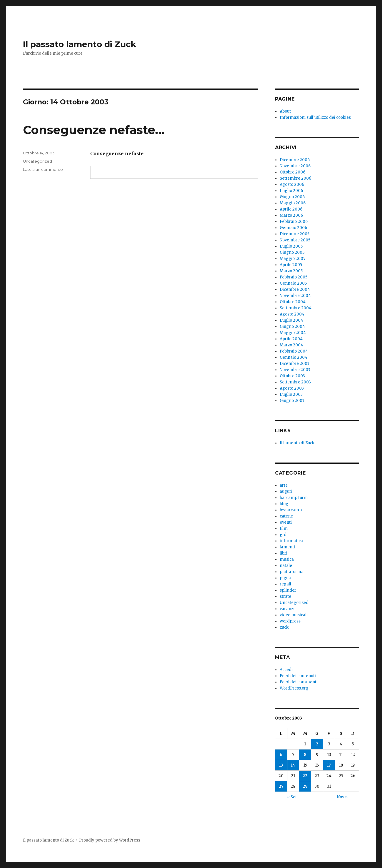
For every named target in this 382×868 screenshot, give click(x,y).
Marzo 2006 (291, 215)
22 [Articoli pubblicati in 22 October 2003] (305, 776)
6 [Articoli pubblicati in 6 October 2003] (281, 755)
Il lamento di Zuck (297, 443)
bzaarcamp (291, 510)
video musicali (294, 615)
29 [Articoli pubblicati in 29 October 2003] (305, 786)
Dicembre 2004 (295, 289)
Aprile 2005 (291, 265)
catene (286, 516)
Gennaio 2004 (294, 357)
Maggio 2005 (293, 259)
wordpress (290, 621)
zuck (284, 627)
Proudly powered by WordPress (110, 840)
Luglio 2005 (291, 246)
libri (284, 553)
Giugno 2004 (292, 327)
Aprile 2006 (291, 209)
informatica (291, 541)
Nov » (342, 797)
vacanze (288, 609)
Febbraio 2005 (294, 277)
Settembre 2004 (296, 308)
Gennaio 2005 (293, 283)
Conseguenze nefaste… (94, 130)
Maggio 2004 (293, 333)
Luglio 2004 (291, 320)
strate (285, 596)
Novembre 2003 (295, 370)
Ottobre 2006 (293, 172)
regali (285, 584)
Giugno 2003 (292, 401)
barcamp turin (294, 498)
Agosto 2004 (292, 314)
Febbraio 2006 (294, 222)
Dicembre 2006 (295, 160)
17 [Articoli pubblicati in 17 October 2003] (329, 765)
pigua (285, 578)
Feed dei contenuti (298, 676)
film (284, 529)
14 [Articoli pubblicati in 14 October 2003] (293, 765)
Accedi (286, 670)
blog (284, 504)
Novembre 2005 (295, 240)
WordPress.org (294, 688)
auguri (286, 491)
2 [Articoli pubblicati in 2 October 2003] (317, 744)
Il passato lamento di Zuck (79, 44)
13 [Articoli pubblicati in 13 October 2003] (281, 765)
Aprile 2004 (291, 339)
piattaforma (292, 572)
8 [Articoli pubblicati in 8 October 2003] (305, 755)
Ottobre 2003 (292, 376)
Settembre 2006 (295, 178)
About (285, 111)
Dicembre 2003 (295, 364)
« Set (292, 797)
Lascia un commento (43, 169)
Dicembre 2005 (295, 234)
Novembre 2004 (295, 296)
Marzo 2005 (291, 271)
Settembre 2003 (295, 382)
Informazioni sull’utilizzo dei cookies (315, 117)
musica (287, 559)
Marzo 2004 (291, 345)
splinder (288, 590)
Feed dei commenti (299, 682)
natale (286, 566)
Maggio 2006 (293, 203)
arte (284, 485)
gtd (283, 535)
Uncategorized (37, 161)
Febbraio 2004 (294, 351)
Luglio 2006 (291, 191)
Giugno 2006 (292, 197)
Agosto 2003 (292, 388)
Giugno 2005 (292, 252)
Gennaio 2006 (293, 228)
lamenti (287, 547)
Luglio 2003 (291, 394)
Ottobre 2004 (293, 302)
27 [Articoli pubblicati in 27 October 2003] (281, 786)
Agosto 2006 (292, 185)
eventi (286, 522)
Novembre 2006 (295, 166)
